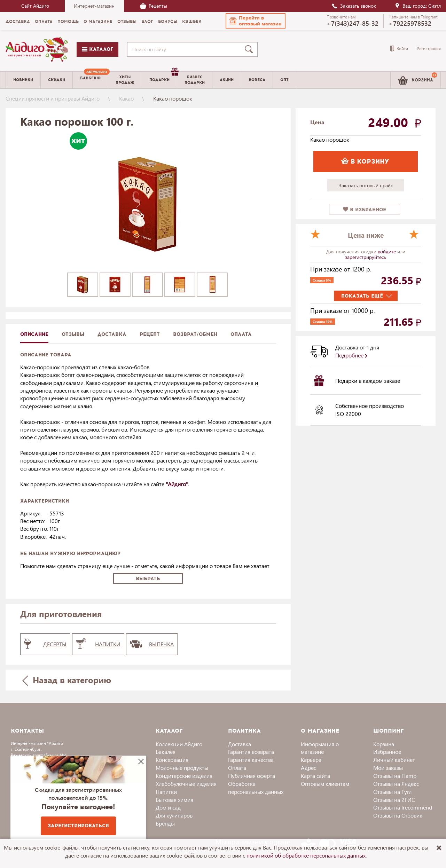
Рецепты (154, 6)
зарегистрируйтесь (366, 257)
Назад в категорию (66, 680)
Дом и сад (168, 807)
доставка (112, 334)
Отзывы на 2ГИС (394, 800)
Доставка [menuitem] (18, 22)
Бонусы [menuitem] (168, 22)
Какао (126, 98)
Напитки (166, 792)
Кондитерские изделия (184, 776)
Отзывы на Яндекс (396, 784)
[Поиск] (250, 49)
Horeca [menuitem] (257, 80)
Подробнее (351, 355)
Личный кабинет (394, 760)
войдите (388, 251)
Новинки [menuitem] (23, 80)
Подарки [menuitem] (163, 77)
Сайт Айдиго (35, 6)
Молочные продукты (182, 768)
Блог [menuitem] (147, 22)
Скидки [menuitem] (57, 80)
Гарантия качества (251, 760)
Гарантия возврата (251, 752)
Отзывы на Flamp (395, 776)
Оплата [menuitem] (44, 22)
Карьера (311, 760)
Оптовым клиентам (325, 784)
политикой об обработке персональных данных (306, 855)
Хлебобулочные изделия (186, 784)
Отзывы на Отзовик (398, 815)
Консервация (172, 760)
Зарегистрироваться (78, 826)
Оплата (241, 334)
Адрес (308, 768)
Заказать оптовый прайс (366, 185)
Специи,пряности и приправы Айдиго (53, 98)
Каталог (97, 49)
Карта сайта (315, 776)
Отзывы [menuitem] (127, 22)
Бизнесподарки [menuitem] (195, 80)
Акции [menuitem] (227, 80)
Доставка (240, 744)
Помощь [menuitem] (68, 22)
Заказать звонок (354, 6)
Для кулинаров (174, 815)
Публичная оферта (252, 776)
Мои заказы (388, 768)
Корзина (384, 744)
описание (34, 334)
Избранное (387, 752)
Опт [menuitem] (284, 80)
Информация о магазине (320, 748)
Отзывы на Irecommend (403, 807)
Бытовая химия (174, 800)
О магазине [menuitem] (98, 22)
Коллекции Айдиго (179, 744)
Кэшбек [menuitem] (192, 22)
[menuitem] (90, 80)
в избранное (365, 210)
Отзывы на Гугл (392, 792)
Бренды (165, 823)
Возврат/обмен (195, 334)
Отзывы (73, 334)
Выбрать (148, 579)
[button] (256, 21)
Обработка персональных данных (256, 788)
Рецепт (150, 334)
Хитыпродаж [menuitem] (125, 80)
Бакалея (166, 752)
